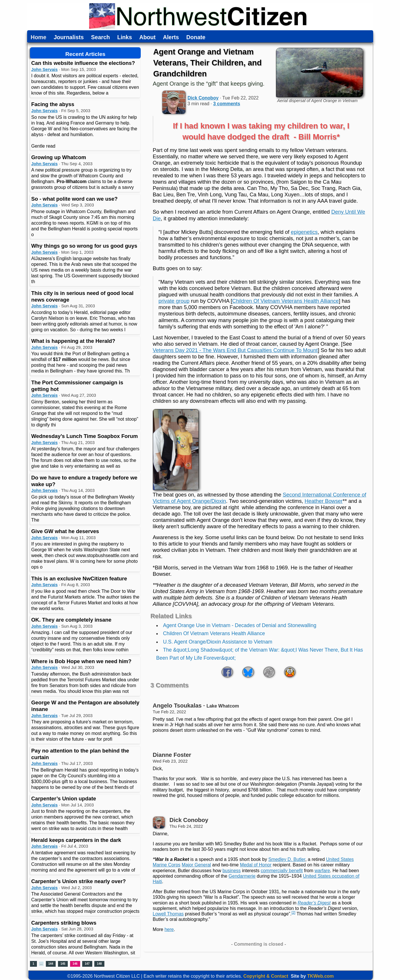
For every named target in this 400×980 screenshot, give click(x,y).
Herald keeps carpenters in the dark (76, 840)
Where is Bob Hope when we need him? (81, 661)
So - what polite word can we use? (74, 199)
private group (174, 301)
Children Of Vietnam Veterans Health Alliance (286, 301)
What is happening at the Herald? (73, 341)
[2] (293, 913)
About (147, 37)
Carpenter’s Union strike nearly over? (78, 881)
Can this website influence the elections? (83, 63)
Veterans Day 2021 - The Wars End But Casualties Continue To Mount (235, 350)
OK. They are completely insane (71, 620)
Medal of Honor (256, 865)
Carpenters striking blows (64, 923)
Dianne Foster (172, 755)
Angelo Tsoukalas (177, 706)
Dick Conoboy (203, 98)
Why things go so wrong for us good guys (84, 246)
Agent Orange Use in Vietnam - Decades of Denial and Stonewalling (240, 625)
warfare (322, 871)
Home (38, 37)
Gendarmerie (242, 876)
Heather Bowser (324, 501)
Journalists (69, 37)
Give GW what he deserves (65, 531)
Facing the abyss (53, 104)
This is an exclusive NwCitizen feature (79, 579)
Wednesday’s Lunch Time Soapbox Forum (84, 436)
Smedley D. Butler (287, 859)
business (231, 871)
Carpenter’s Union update (64, 799)
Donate (196, 37)
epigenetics (304, 232)
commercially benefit (282, 871)
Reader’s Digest (314, 903)
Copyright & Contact (266, 976)
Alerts (171, 37)
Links (125, 37)
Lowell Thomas (168, 914)
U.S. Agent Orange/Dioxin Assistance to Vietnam (218, 642)
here (169, 929)
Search (101, 37)
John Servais (44, 69)
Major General (196, 865)
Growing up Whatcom (59, 157)
